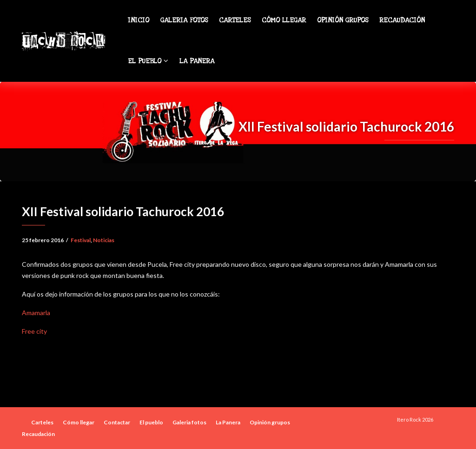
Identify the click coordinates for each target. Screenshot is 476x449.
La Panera (197, 61)
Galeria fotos (184, 20)
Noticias (104, 240)
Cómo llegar (284, 20)
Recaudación (402, 20)
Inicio (139, 20)
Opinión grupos (343, 20)
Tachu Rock (63, 41)
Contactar (117, 422)
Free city (34, 331)
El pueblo (148, 61)
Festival (81, 240)
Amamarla (36, 313)
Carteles (235, 20)
